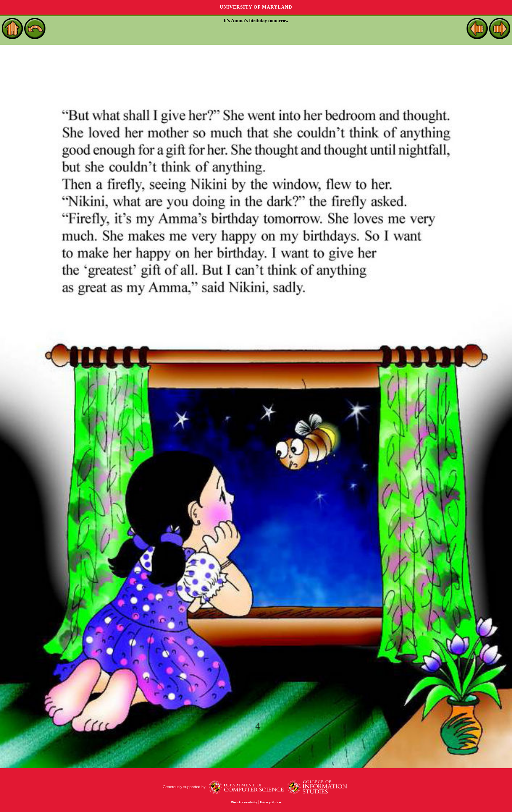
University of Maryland (256, 7)
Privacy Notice (270, 802)
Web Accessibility (244, 802)
